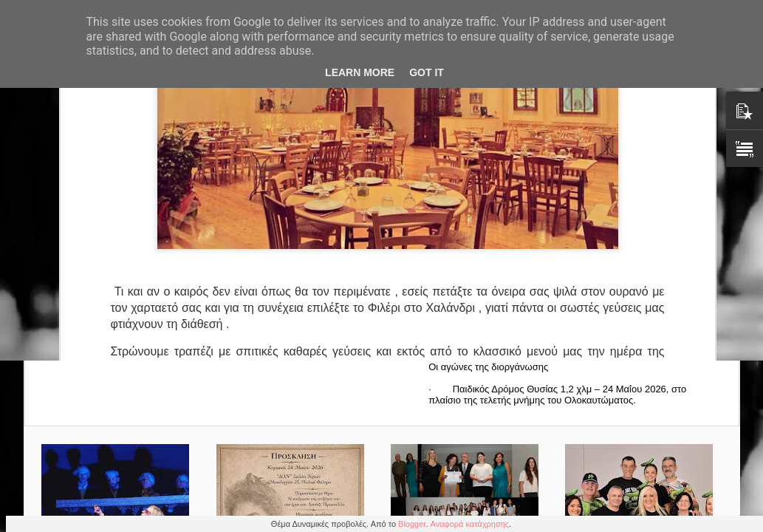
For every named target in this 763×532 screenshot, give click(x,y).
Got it (427, 72)
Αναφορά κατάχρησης (470, 524)
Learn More (360, 72)
